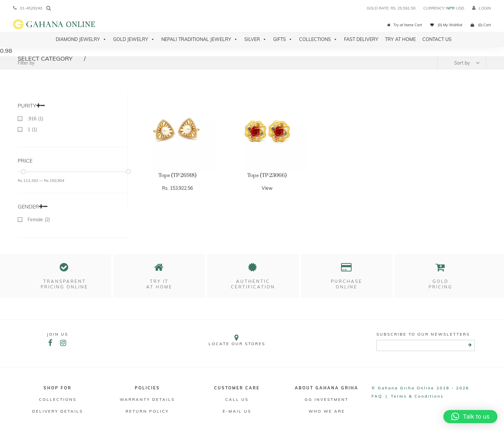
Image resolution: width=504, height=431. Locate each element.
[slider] (23, 172)
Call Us (237, 399)
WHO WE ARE (327, 411)
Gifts (283, 39)
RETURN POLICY (147, 411)
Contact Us (437, 39)
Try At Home (400, 39)
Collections (318, 39)
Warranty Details (147, 399)
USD (460, 8)
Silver (255, 39)
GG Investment (327, 399)
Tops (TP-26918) (177, 175)
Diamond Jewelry (81, 39)
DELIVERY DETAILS (58, 411)
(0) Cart (481, 25)
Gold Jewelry (134, 39)
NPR (450, 8)
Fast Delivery (361, 39)
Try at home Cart (405, 25)
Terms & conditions (417, 396)
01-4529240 (28, 8)
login (482, 8)
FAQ (377, 396)
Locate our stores (237, 340)
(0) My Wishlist (446, 25)
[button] (470, 417)
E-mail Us (237, 411)
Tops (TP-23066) (267, 175)
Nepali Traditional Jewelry (200, 39)
